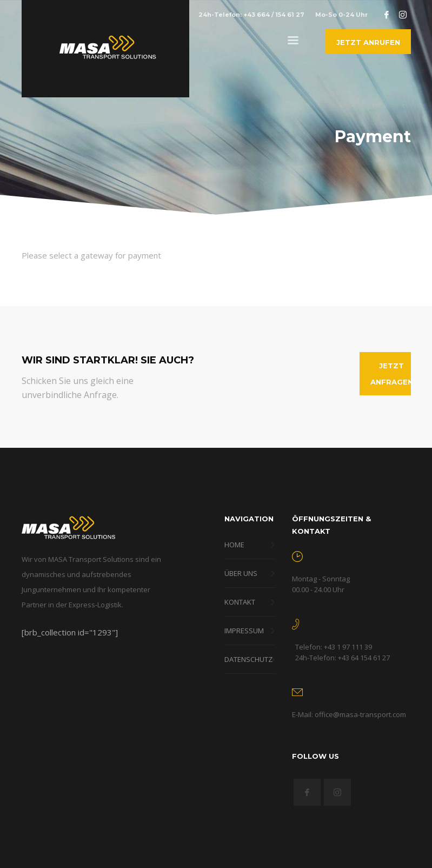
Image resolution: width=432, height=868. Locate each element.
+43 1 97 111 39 (348, 647)
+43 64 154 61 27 (364, 658)
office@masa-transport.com (360, 714)
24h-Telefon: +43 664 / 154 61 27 (251, 15)
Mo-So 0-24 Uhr (341, 15)
